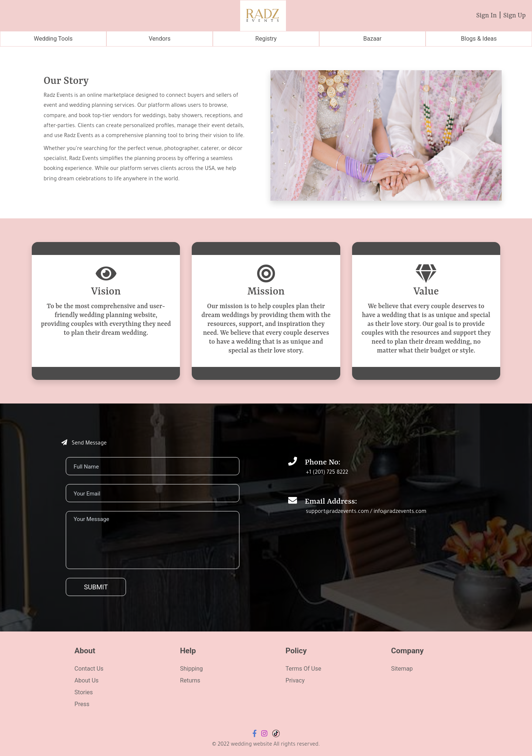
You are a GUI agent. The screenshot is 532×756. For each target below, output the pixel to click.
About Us (87, 680)
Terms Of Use (303, 669)
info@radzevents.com (400, 512)
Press (82, 704)
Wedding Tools (53, 39)
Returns (190, 680)
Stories (84, 692)
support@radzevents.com (337, 512)
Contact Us (89, 669)
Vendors (160, 39)
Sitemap (402, 669)
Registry (266, 39)
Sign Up (514, 16)
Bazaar (372, 39)
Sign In (487, 16)
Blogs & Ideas (479, 39)
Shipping (191, 669)
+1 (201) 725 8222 (327, 473)
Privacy (295, 680)
